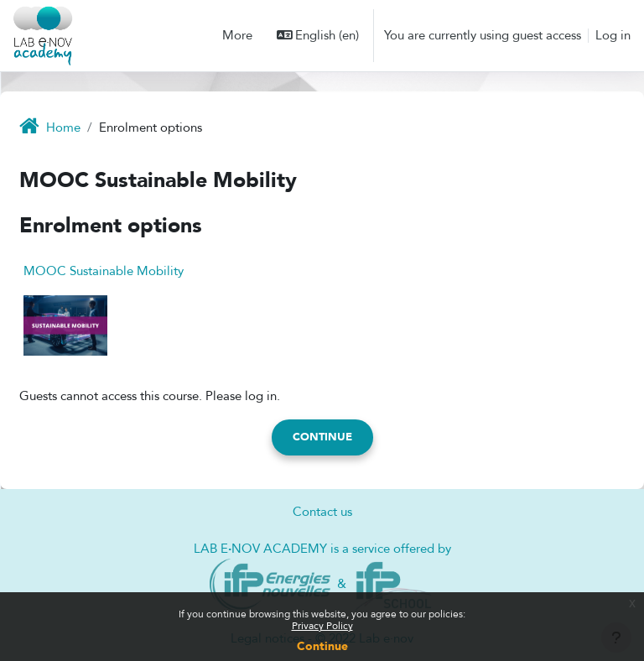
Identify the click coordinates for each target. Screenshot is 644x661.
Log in (613, 35)
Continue (322, 646)
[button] (318, 35)
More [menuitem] (237, 35)
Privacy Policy (322, 626)
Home (63, 128)
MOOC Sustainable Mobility (104, 271)
